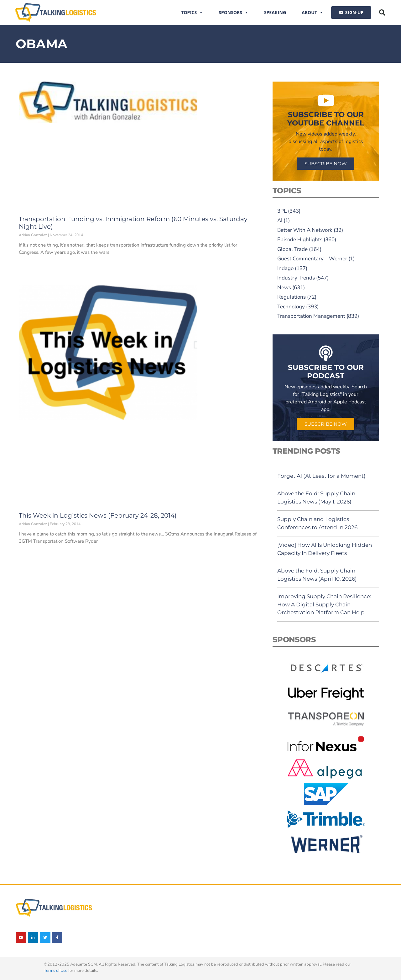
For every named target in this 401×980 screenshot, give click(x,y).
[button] (382, 13)
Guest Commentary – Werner (312, 259)
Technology (291, 307)
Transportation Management (311, 316)
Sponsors (234, 13)
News (284, 288)
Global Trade (292, 249)
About (312, 13)
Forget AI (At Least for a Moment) (321, 476)
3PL (282, 211)
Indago (285, 268)
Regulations (292, 297)
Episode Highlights (300, 240)
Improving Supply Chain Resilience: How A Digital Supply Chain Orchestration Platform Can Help (324, 604)
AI (280, 220)
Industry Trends (296, 278)
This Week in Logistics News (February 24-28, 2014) (98, 515)
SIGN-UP (354, 12)
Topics (192, 13)
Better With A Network (305, 230)
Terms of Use (56, 971)
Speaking (275, 12)
